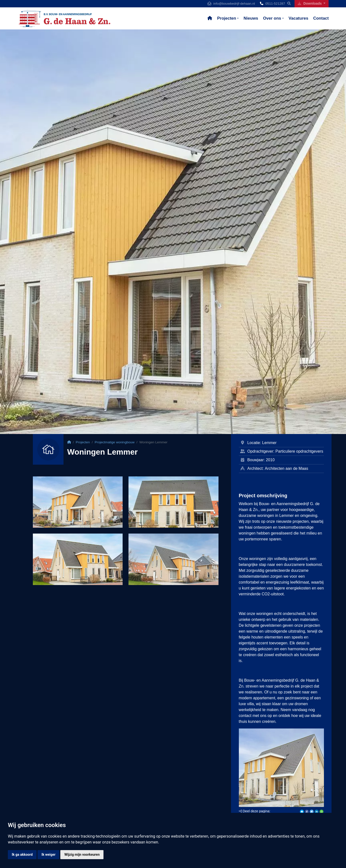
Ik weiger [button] (48, 855)
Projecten (226, 18)
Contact (321, 18)
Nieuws (251, 18)
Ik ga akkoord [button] (22, 855)
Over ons (272, 18)
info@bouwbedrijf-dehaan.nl (234, 4)
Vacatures (298, 18)
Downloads (310, 3)
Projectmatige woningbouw (115, 442)
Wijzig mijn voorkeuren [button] (82, 855)
